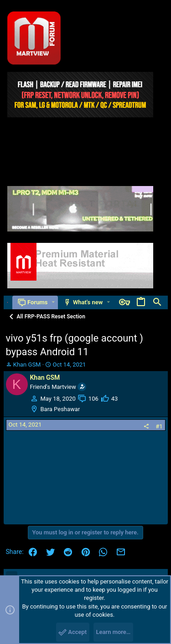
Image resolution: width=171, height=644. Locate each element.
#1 (159, 426)
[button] (53, 302)
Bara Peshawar (60, 409)
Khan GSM (27, 365)
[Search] (157, 302)
